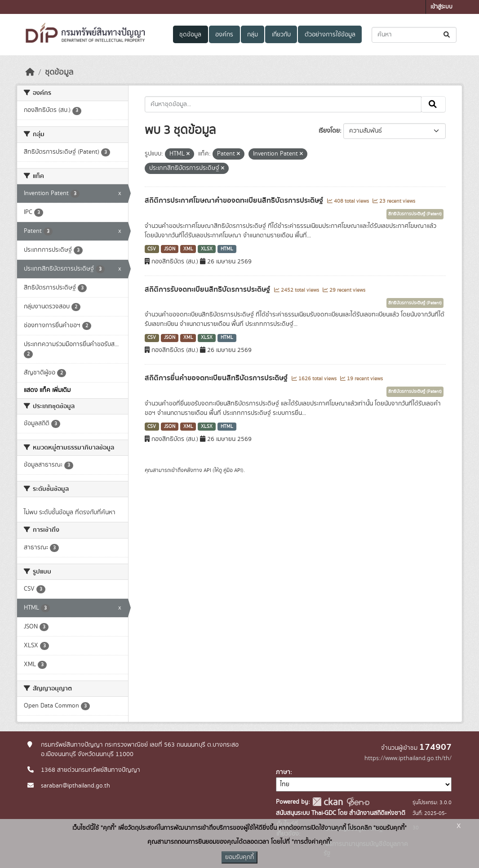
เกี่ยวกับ (281, 35)
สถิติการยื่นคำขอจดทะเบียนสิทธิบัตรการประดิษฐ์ (217, 378)
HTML (227, 249)
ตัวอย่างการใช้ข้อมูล (330, 35)
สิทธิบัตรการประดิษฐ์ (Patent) (415, 214)
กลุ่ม (253, 35)
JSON (170, 249)
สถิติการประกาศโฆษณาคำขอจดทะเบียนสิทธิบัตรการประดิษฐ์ (235, 200)
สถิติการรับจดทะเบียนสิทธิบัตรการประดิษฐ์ (208, 289)
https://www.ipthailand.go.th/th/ (408, 758)
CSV (152, 249)
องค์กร (224, 35)
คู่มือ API (233, 470)
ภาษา (283, 772)
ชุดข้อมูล (190, 35)
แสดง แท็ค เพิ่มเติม (47, 390)
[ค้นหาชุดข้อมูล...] (414, 35)
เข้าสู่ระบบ (441, 7)
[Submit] (447, 35)
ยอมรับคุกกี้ (239, 857)
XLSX (207, 249)
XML (188, 249)
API (207, 470)
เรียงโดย (329, 131)
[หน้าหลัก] (30, 72)
